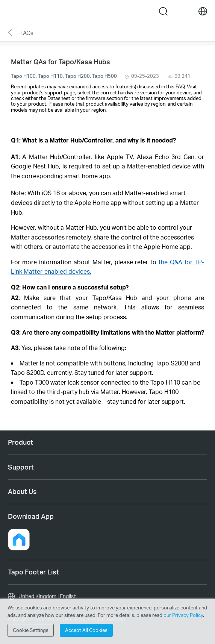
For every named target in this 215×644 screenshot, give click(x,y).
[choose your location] (203, 11)
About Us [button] (22, 491)
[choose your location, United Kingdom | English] (107, 596)
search (163, 11)
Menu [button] (12, 11)
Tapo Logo (96, 11)
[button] (19, 539)
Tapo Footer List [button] (33, 572)
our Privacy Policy (183, 615)
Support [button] (21, 467)
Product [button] (20, 442)
